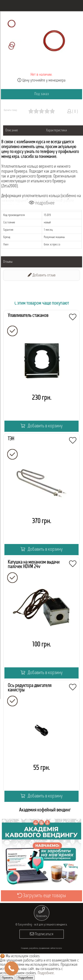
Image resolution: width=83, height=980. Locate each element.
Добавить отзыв (42, 275)
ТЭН (11, 439)
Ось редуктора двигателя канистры (30, 688)
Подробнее (46, 973)
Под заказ (42, 94)
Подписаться (42, 934)
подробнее (42, 203)
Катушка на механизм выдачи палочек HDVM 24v (34, 565)
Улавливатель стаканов (28, 316)
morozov (59, 948)
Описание (12, 130)
